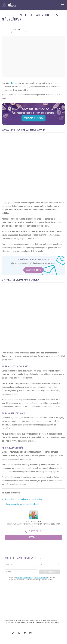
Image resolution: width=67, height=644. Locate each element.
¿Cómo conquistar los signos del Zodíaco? (22, 504)
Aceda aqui (33, 537)
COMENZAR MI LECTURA (33, 118)
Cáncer (14, 83)
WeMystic (17, 29)
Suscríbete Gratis (33, 270)
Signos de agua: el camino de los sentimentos (23, 499)
